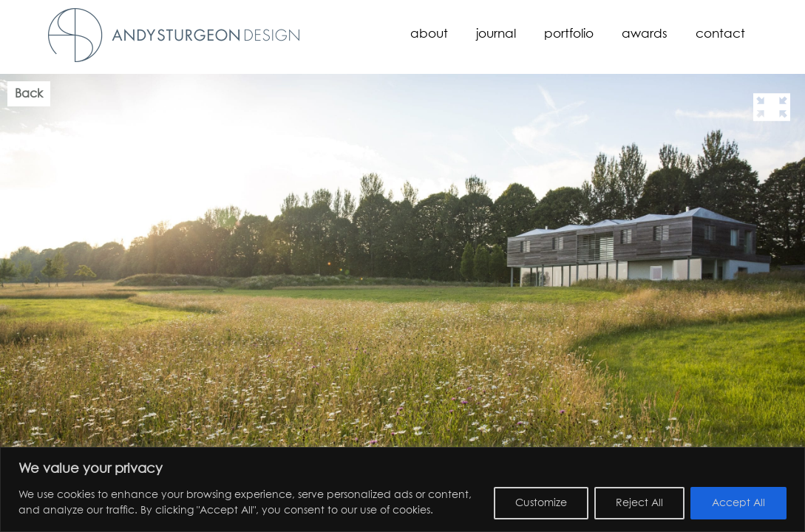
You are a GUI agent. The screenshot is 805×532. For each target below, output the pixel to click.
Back (29, 94)
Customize (541, 503)
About (429, 34)
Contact (720, 34)
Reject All (639, 503)
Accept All (738, 503)
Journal (496, 34)
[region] (402, 490)
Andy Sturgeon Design (174, 35)
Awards (645, 34)
